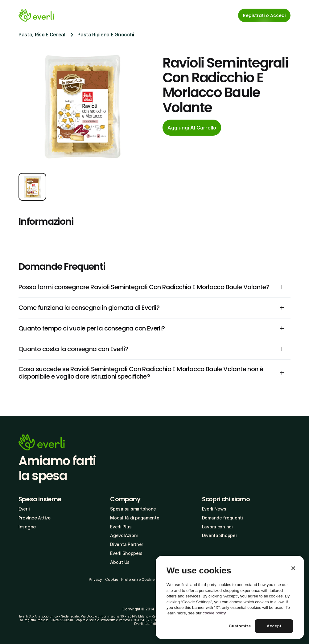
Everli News (214, 509)
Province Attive (35, 518)
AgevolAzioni (124, 535)
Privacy (95, 579)
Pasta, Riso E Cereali (42, 35)
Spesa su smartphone (133, 509)
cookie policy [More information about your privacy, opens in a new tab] (214, 613)
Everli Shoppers (126, 553)
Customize (240, 626)
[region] (230, 597)
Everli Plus (121, 527)
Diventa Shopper (220, 535)
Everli (24, 509)
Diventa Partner (127, 544)
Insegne (27, 527)
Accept (274, 626)
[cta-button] (192, 128)
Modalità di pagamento (135, 518)
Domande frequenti (222, 518)
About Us (120, 562)
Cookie (112, 579)
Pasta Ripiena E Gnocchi (106, 35)
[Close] (293, 568)
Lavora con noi (217, 527)
